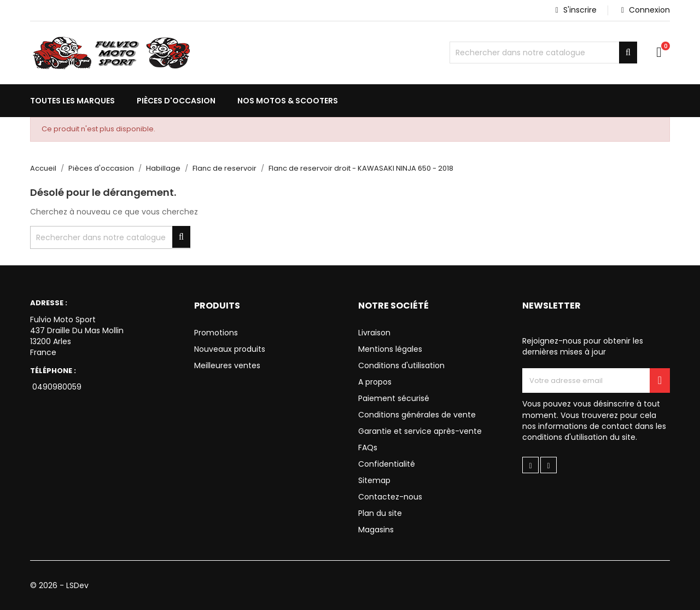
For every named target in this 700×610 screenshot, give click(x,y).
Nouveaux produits (230, 349)
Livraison (374, 333)
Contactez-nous (390, 497)
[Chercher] (543, 53)
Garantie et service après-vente (420, 431)
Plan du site (380, 513)
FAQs (368, 448)
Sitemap (374, 480)
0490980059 (56, 387)
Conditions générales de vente (417, 415)
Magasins (376, 530)
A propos (375, 382)
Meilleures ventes (227, 365)
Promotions (216, 333)
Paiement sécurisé (394, 398)
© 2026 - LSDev (59, 585)
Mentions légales (390, 349)
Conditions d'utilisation (401, 365)
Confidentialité (387, 464)
